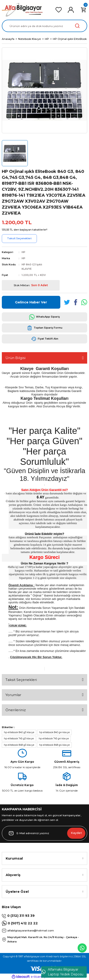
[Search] (44, 26)
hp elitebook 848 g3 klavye (19, 745)
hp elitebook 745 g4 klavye (54, 739)
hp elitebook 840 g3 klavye (19, 732)
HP (23, 252)
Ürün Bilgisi (15, 358)
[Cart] (83, 10)
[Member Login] (71, 10)
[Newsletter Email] (44, 833)
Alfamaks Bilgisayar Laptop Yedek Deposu (62, 972)
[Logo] (22, 10)
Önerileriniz (16, 710)
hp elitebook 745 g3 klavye (19, 739)
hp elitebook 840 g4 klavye (54, 732)
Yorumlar (13, 695)
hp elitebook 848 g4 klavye (54, 745)
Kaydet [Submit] (76, 833)
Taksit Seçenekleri (21, 680)
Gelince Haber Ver (31, 302)
